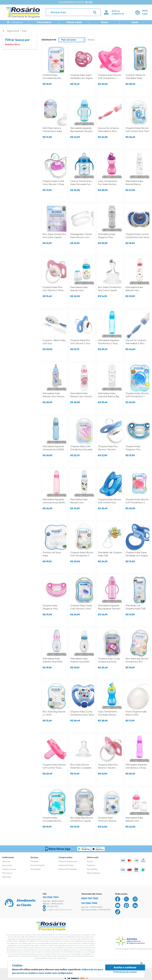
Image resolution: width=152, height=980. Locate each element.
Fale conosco (7, 873)
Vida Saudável (44, 22)
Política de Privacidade (68, 869)
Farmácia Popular (37, 865)
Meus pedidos (92, 869)
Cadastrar (91, 865)
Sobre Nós (6, 861)
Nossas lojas (7, 865)
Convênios (34, 861)
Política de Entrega (66, 865)
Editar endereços (94, 873)
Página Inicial (13, 31)
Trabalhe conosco (9, 869)
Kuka (24, 31)
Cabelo (135, 22)
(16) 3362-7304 (51, 897)
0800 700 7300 (90, 898)
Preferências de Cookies (125, 972)
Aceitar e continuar (125, 967)
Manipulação (35, 869)
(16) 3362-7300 (89, 903)
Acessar (90, 861)
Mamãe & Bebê (74, 22)
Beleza (104, 22)
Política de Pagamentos (68, 861)
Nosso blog (6, 877)
